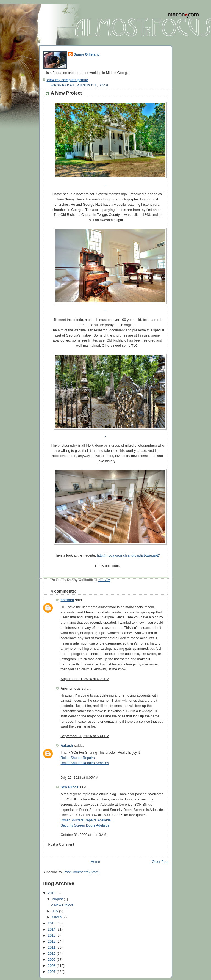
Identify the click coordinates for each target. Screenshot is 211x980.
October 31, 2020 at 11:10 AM (84, 835)
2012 (52, 942)
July (55, 911)
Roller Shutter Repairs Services (85, 763)
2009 (52, 960)
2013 (52, 935)
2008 (52, 966)
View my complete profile (67, 80)
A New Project (66, 93)
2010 (52, 954)
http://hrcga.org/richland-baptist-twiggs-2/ (128, 555)
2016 (52, 893)
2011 (52, 948)
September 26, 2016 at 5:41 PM (85, 736)
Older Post (160, 862)
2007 (52, 972)
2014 (52, 929)
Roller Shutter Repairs (78, 758)
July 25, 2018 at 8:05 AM (80, 778)
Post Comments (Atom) (82, 872)
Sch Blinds (70, 787)
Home (95, 862)
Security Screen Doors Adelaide (85, 825)
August (58, 899)
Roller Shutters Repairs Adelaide (86, 820)
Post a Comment (61, 844)
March (57, 917)
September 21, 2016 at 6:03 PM (85, 679)
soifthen (67, 600)
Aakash (67, 746)
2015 (52, 923)
